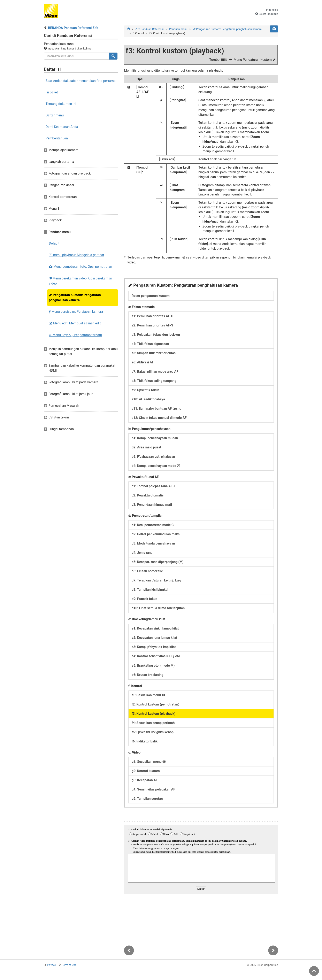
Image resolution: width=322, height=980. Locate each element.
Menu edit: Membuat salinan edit (75, 323)
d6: (147, 571)
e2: (154, 638)
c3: (152, 505)
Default (54, 243)
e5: (153, 666)
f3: (154, 714)
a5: (154, 353)
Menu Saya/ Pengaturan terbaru (75, 335)
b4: (156, 466)
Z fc (149, 29)
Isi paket (52, 92)
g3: (145, 780)
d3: (153, 543)
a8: (154, 381)
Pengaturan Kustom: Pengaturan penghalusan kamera (75, 298)
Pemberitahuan (57, 138)
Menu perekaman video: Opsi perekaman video (80, 281)
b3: (153, 457)
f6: (145, 741)
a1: (152, 316)
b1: (155, 438)
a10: (148, 399)
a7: (155, 372)
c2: (148, 495)
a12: (159, 418)
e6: (148, 675)
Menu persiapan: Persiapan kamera (76, 312)
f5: (153, 732)
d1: (154, 525)
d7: (156, 580)
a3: (156, 335)
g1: (149, 762)
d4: (142, 553)
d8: (150, 590)
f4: (153, 723)
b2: (146, 447)
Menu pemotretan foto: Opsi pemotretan (80, 267)
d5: (158, 562)
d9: (144, 599)
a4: (150, 344)
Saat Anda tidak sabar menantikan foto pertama (81, 81)
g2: (146, 771)
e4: (156, 656)
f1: (148, 695)
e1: (155, 628)
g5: (147, 799)
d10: (158, 608)
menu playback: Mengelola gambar (76, 255)
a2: (152, 325)
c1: (154, 486)
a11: (156, 408)
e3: (154, 647)
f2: (155, 704)
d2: (156, 534)
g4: (153, 789)
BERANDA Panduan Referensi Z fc (73, 28)
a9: (145, 390)
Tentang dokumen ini (61, 104)
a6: (143, 362)
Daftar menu (55, 115)
